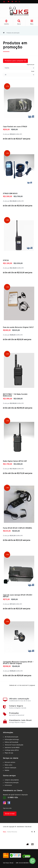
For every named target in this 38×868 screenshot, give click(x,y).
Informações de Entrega (12, 740)
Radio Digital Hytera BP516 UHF (15, 461)
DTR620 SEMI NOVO (10, 194)
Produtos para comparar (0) (15, 61)
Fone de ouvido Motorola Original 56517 (18, 327)
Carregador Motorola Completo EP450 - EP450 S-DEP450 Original (18, 663)
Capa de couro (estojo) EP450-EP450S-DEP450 (18, 596)
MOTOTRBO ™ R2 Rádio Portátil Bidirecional (15, 395)
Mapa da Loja (9, 753)
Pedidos (7, 770)
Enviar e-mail (10, 814)
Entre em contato (10, 762)
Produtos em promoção (13, 33)
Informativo (8, 785)
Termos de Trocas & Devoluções (14, 745)
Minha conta (8, 765)
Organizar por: (31, 65)
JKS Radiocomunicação (11, 737)
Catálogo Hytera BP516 (12, 750)
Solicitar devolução (10, 768)
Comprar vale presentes (12, 780)
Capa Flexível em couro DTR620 (15, 127)
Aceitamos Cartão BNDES (12, 748)
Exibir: (33, 71)
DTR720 (6, 260)
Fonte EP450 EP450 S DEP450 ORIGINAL (18, 528)
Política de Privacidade (11, 742)
